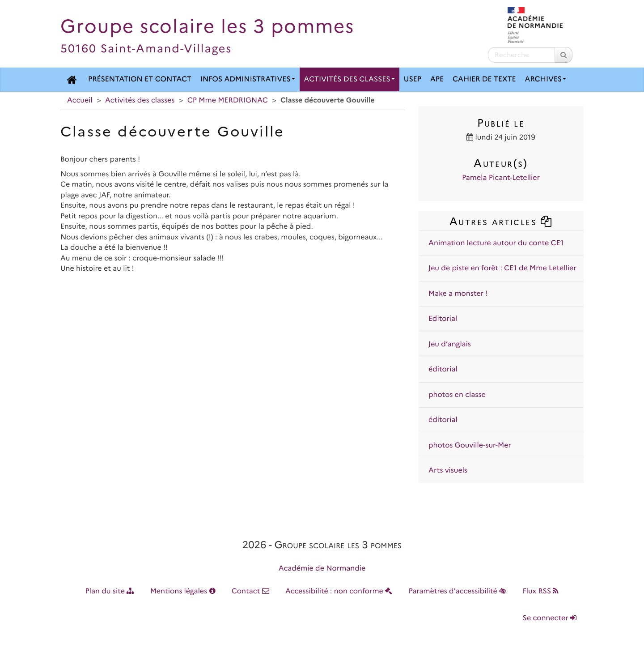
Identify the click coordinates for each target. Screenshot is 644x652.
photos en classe (457, 395)
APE (437, 79)
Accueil (80, 100)
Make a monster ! (458, 294)
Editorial (443, 319)
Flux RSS (540, 591)
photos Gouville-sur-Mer (470, 445)
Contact (250, 591)
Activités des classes (350, 79)
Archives (546, 79)
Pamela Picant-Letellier (501, 178)
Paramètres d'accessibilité (458, 591)
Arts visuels (448, 471)
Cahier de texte (484, 79)
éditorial (443, 369)
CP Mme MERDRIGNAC (228, 100)
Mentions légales (183, 591)
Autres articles (501, 221)
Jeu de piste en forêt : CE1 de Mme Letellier (502, 268)
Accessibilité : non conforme (339, 591)
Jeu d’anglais (450, 344)
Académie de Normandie (322, 569)
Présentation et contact (140, 79)
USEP (413, 79)
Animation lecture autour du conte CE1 (496, 243)
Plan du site (110, 591)
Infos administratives (248, 79)
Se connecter (550, 618)
